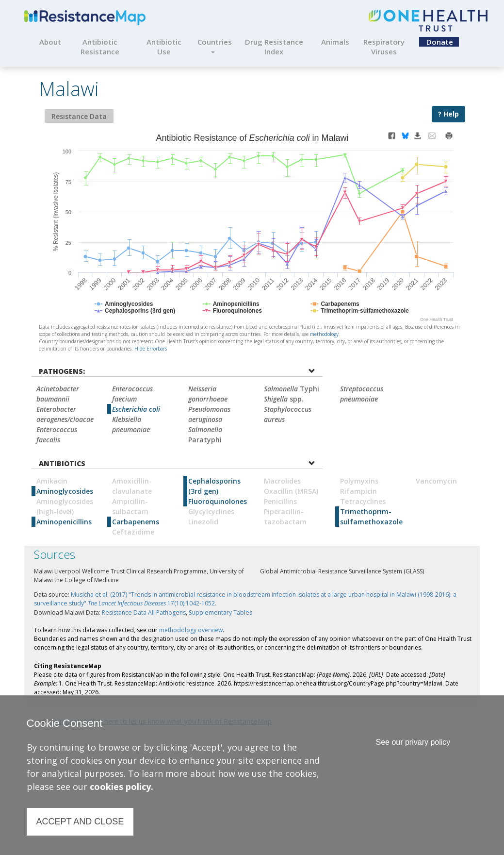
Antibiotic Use (164, 47)
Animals (335, 42)
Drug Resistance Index (274, 47)
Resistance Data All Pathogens (144, 612)
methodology (324, 334)
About (50, 42)
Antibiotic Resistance (100, 47)
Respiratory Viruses (384, 47)
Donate (440, 42)
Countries (215, 45)
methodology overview (191, 630)
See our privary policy (413, 742)
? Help (448, 114)
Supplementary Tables (220, 612)
